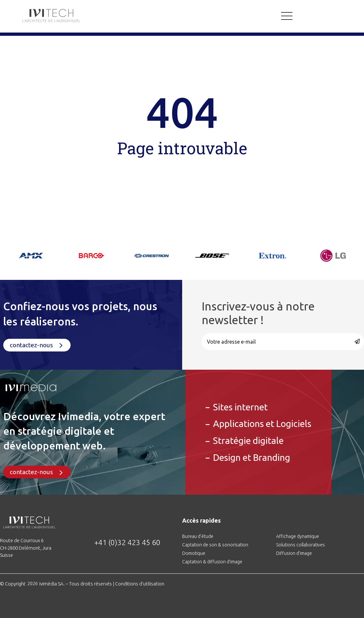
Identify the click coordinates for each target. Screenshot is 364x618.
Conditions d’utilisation (140, 584)
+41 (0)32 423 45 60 (127, 542)
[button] (37, 345)
